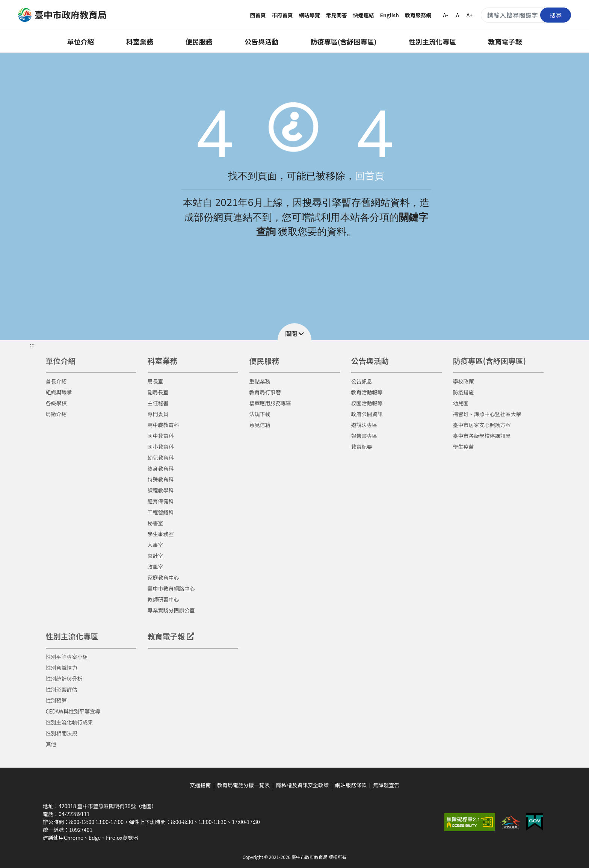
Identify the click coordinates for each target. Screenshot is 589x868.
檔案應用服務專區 (270, 403)
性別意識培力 (62, 668)
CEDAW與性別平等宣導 (73, 711)
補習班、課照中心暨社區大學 (487, 414)
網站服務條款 (351, 785)
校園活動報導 (367, 403)
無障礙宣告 (386, 785)
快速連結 (364, 15)
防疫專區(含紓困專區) (344, 41)
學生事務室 (161, 534)
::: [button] (32, 345)
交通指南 (200, 785)
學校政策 (464, 381)
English (390, 15)
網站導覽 (310, 15)
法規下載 (260, 414)
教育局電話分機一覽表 (243, 785)
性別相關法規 (62, 733)
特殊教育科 (161, 479)
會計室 (156, 556)
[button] (294, 332)
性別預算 (56, 700)
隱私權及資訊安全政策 (302, 785)
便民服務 (199, 41)
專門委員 (158, 414)
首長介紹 (56, 381)
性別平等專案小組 (67, 657)
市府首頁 (282, 15)
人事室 (156, 545)
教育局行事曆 (265, 392)
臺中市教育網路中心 (171, 588)
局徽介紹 (56, 414)
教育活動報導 (367, 392)
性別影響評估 (62, 689)
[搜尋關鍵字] (526, 15)
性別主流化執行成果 (69, 722)
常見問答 (337, 15)
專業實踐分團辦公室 (171, 610)
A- (445, 15)
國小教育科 (161, 447)
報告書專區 (364, 436)
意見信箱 (260, 425)
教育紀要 (362, 447)
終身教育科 (161, 468)
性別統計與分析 (64, 679)
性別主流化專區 (432, 41)
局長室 (156, 381)
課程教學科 (161, 490)
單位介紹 (80, 41)
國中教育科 (161, 436)
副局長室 (158, 392)
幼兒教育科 (161, 457)
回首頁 (258, 15)
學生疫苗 (464, 447)
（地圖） (146, 806)
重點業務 (260, 381)
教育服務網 (418, 15)
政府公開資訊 (367, 414)
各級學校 (56, 403)
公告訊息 (362, 381)
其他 (51, 744)
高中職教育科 (163, 425)
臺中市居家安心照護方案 (482, 425)
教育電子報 (505, 41)
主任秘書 (158, 403)
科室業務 (140, 41)
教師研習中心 (163, 599)
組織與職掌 (59, 392)
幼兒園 (461, 403)
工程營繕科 (161, 512)
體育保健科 (161, 501)
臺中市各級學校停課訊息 (482, 436)
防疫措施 (464, 392)
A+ (470, 15)
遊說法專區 (364, 425)
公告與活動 (261, 41)
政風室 (156, 567)
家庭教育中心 (163, 577)
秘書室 (156, 523)
